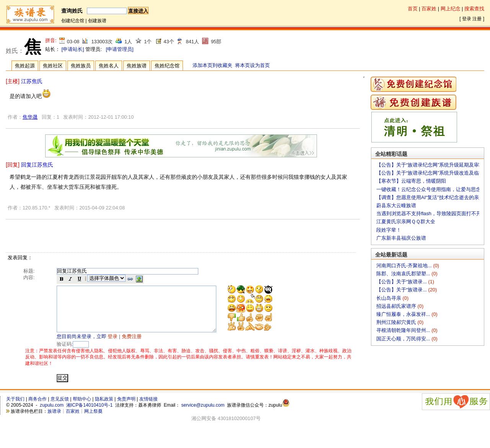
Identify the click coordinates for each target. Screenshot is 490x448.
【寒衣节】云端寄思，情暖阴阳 (411, 181)
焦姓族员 (81, 66)
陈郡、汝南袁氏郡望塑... (404, 274)
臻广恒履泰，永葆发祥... (404, 314)
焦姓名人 (109, 66)
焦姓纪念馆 (167, 66)
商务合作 (38, 408)
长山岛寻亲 (390, 298)
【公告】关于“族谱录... (402, 282)
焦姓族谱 (137, 66)
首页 (413, 9)
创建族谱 (97, 21)
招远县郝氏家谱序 (397, 306)
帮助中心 (82, 408)
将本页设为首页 (252, 65)
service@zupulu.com (203, 414)
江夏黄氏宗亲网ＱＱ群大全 (406, 222)
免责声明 (126, 408)
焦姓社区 (53, 66)
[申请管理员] (119, 49)
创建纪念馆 (73, 21)
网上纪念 (451, 9)
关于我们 (15, 408)
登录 (467, 19)
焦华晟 (30, 117)
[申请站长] (73, 49)
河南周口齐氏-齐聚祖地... (405, 266)
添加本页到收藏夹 (212, 65)
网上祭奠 (93, 420)
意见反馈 (60, 408)
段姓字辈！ (389, 230)
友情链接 (149, 408)
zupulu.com (52, 414)
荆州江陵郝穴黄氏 (397, 322)
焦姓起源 (25, 66)
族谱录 (54, 420)
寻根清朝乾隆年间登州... (404, 330)
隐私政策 (104, 408)
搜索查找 (474, 9)
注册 (477, 19)
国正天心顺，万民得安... (404, 339)
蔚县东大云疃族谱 (396, 205)
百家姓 (429, 9)
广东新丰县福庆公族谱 (401, 238)
